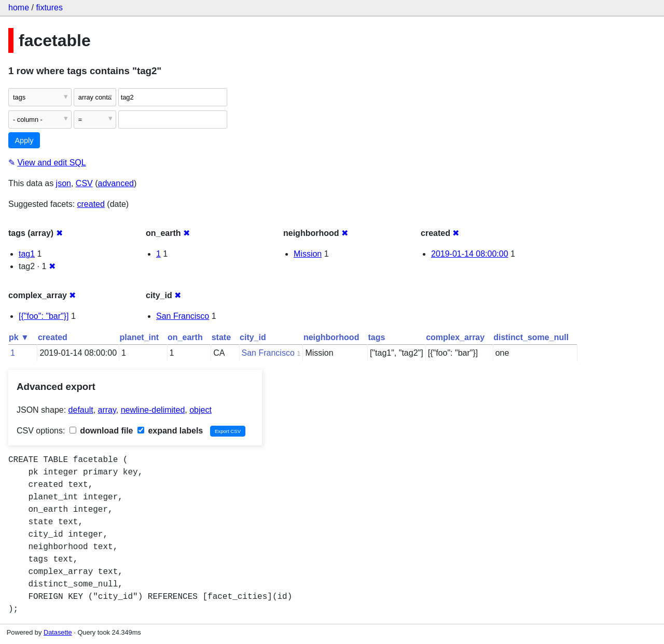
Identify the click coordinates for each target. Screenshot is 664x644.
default (81, 410)
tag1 (27, 254)
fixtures (49, 8)
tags (376, 337)
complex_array (455, 337)
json (64, 183)
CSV (84, 183)
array (107, 410)
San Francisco (183, 316)
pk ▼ (19, 337)
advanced (116, 183)
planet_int (140, 337)
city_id (253, 337)
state (221, 337)
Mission (308, 254)
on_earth (185, 337)
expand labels (170, 431)
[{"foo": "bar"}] (44, 316)
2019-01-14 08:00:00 (470, 254)
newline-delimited (153, 410)
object (200, 410)
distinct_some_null (531, 337)
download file (101, 431)
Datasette (58, 632)
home (19, 8)
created (91, 204)
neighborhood (331, 337)
